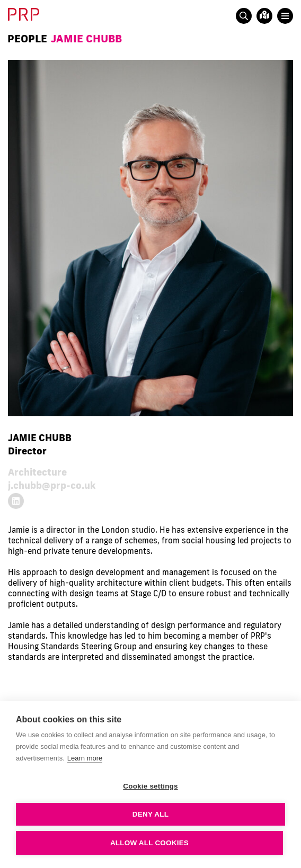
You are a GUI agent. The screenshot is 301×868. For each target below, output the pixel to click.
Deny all (150, 814)
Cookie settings (150, 786)
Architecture (37, 472)
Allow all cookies (149, 843)
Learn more (85, 758)
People (27, 38)
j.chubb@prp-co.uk (52, 485)
